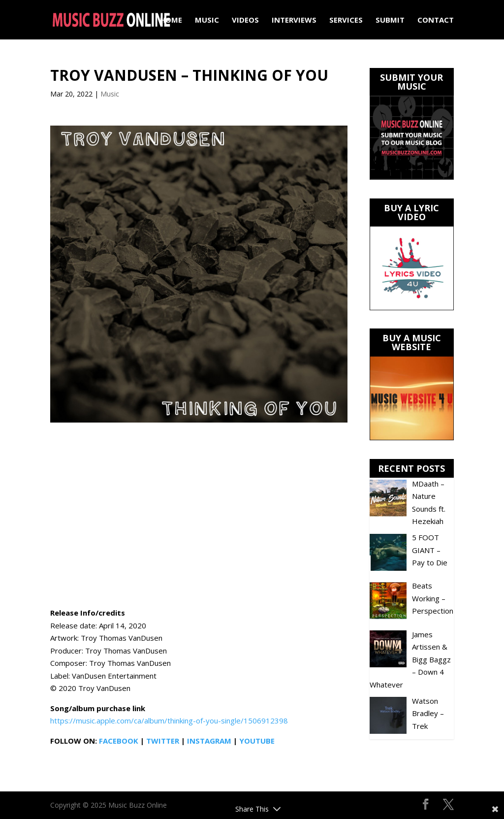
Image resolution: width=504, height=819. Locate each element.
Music (207, 20)
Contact (436, 20)
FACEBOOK (119, 741)
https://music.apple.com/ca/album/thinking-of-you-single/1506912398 (169, 721)
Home (171, 20)
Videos (245, 20)
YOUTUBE (257, 741)
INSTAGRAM (209, 741)
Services (346, 20)
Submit (390, 20)
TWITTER (163, 741)
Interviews (294, 20)
